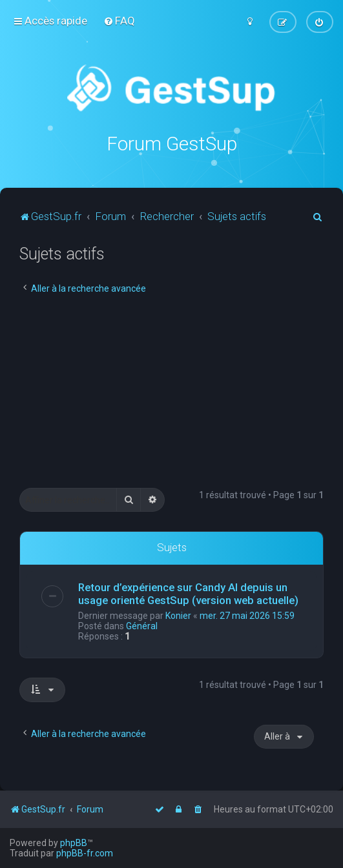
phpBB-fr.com (85, 853)
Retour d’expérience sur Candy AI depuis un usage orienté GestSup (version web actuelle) (188, 594)
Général (142, 626)
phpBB (74, 843)
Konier (178, 616)
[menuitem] (119, 21)
